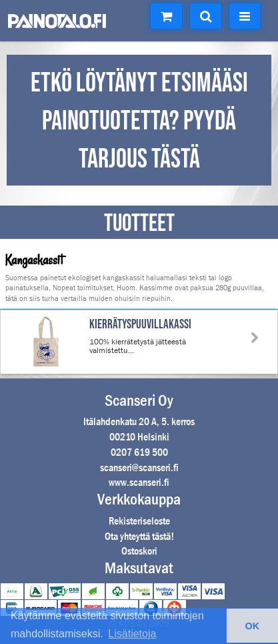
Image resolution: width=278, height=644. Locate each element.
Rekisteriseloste (139, 521)
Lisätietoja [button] (132, 634)
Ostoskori (139, 551)
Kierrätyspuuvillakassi (140, 325)
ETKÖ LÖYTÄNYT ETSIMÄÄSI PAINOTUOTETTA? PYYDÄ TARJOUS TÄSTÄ (139, 121)
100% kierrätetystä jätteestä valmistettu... (138, 346)
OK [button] (253, 626)
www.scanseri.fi (139, 482)
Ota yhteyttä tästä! (139, 536)
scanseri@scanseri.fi (139, 467)
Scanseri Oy (139, 400)
